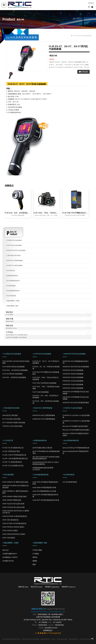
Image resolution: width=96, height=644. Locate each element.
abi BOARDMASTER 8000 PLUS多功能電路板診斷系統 (46, 463)
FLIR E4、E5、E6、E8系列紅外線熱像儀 (46, 368)
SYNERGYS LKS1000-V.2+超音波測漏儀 (76, 422)
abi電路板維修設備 (12, 276)
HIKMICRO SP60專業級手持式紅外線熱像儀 (76, 398)
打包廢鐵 (36, 554)
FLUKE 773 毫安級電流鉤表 (12, 462)
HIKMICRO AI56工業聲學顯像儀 (44, 415)
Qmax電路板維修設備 (13, 281)
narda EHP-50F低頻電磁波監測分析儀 (46, 500)
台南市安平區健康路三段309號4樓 (48, 617)
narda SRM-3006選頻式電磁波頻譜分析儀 (46, 483)
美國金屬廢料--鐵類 (12, 306)
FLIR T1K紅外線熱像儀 (41, 392)
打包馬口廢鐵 (37, 550)
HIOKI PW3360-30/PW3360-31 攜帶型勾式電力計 (16, 512)
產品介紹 (37, 587)
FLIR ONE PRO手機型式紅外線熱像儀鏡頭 (46, 373)
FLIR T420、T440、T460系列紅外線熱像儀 (46, 388)
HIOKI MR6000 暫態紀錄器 (12, 500)
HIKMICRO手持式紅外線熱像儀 (16, 250)
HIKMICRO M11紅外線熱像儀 (73, 370)
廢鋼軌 (35, 561)
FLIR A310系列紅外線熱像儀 (12, 374)
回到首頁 (91, 3)
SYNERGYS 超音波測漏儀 (14, 265)
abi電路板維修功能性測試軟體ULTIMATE (43, 469)
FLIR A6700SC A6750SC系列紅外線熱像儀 (16, 362)
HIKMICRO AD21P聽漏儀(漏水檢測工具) (76, 362)
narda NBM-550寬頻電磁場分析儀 (44, 487)
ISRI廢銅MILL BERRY (10, 557)
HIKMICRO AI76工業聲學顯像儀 (44, 419)
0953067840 (10, 321)
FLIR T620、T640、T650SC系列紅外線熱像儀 (52, 213)
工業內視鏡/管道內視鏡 (13, 255)
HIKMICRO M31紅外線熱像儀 (73, 377)
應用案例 (52, 587)
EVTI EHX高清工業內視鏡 (11, 419)
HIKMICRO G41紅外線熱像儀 (73, 384)
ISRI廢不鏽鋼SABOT (10, 554)
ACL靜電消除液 (11, 296)
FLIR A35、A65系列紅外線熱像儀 (14, 377)
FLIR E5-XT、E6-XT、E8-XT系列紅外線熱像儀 (27, 84)
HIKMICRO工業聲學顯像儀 (14, 261)
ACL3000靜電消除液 (70, 482)
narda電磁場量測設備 (13, 291)
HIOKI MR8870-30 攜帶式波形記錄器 (15, 482)
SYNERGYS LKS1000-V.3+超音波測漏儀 (76, 416)
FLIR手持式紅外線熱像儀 (14, 245)
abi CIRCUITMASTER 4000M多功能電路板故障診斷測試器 (46, 458)
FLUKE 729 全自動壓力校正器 (13, 466)
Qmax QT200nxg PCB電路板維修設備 (76, 448)
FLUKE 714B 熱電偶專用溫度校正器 (15, 459)
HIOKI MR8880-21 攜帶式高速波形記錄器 (15, 492)
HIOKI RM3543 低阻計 (10, 531)
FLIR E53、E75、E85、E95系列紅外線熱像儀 (45, 397)
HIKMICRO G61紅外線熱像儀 (73, 388)
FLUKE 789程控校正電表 (11, 451)
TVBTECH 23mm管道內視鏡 (12, 426)
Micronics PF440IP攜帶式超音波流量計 (76, 430)
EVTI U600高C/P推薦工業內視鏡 (14, 423)
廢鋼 (34, 564)
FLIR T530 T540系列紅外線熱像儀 (44, 383)
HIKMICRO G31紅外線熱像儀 (73, 381)
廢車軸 (35, 557)
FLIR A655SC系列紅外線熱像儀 (13, 367)
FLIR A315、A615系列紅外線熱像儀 (15, 370)
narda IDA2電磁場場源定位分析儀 (44, 491)
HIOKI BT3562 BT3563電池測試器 (14, 523)
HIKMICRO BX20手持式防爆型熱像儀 (76, 403)
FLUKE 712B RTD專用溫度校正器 (14, 455)
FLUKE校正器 (10, 271)
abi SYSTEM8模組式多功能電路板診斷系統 (46, 452)
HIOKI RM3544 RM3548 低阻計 (13, 527)
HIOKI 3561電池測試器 (10, 520)
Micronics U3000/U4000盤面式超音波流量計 (76, 434)
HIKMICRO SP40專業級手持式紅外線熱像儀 (76, 393)
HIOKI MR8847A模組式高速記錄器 (14, 496)
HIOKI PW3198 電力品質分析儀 (13, 507)
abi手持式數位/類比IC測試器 (42, 448)
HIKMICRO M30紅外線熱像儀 (73, 374)
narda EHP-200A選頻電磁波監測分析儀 (45, 496)
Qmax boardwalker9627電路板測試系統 (76, 452)
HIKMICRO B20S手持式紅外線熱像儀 (76, 367)
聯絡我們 (69, 587)
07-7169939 (9, 315)
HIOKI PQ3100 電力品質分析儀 (13, 504)
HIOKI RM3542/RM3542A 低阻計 (14, 534)
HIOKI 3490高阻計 (9, 538)
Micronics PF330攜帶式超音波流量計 (75, 426)
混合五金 (5, 550)
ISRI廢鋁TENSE (8, 561)
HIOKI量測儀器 (11, 286)
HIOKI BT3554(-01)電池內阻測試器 (15, 516)
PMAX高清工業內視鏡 (10, 415)
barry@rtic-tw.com (11, 328)
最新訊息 (23, 587)
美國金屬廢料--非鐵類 (13, 301)
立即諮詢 (83, 72)
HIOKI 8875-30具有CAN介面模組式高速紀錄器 (15, 487)
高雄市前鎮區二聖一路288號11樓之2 (50, 614)
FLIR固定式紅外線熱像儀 (14, 240)
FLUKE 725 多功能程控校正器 (13, 448)
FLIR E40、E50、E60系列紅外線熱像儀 (21, 213)
